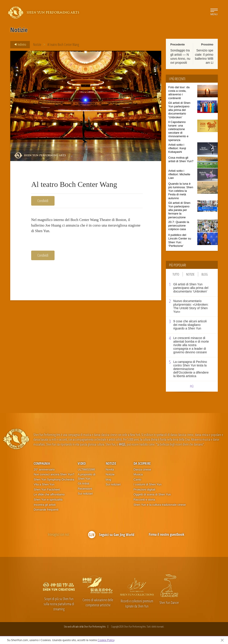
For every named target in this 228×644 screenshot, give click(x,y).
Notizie (37, 45)
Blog (205, 274)
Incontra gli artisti (45, 505)
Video (82, 463)
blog (109, 479)
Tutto (176, 274)
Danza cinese (142, 469)
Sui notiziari (85, 494)
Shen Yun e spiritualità (48, 500)
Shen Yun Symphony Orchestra (54, 479)
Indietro (19, 45)
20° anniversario (44, 469)
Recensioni (85, 489)
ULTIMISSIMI (86, 469)
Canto (137, 479)
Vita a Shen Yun (44, 484)
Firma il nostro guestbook (167, 534)
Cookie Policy (106, 640)
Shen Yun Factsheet (47, 490)
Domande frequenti (46, 510)
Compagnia (42, 463)
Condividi (43, 201)
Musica (138, 474)
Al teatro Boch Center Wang (63, 45)
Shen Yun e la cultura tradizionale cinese (160, 505)
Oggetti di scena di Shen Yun (152, 494)
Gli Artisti (83, 484)
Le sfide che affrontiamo (49, 494)
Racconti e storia (144, 500)
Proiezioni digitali (145, 490)
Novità (110, 469)
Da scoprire (142, 463)
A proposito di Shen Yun (87, 476)
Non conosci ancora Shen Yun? (54, 474)
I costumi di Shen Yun (148, 484)
